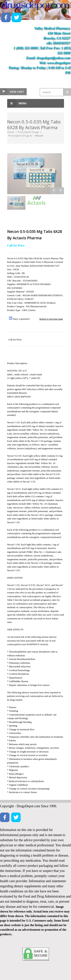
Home (11, 132)
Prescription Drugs (28, 132)
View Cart (17, 92)
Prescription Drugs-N (20, 136)
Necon (39, 136)
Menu (17, 103)
